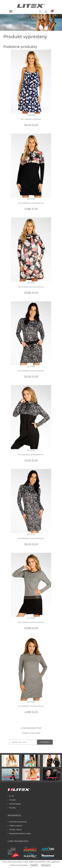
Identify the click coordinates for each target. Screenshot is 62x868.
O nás (11, 796)
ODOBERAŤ (45, 742)
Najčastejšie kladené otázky (19, 834)
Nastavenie (46, 865)
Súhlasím (34, 865)
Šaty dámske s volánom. (31, 119)
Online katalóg (14, 804)
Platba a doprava (15, 826)
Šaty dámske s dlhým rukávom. (31, 203)
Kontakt (12, 800)
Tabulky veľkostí (15, 830)
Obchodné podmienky (17, 822)
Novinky (12, 808)
